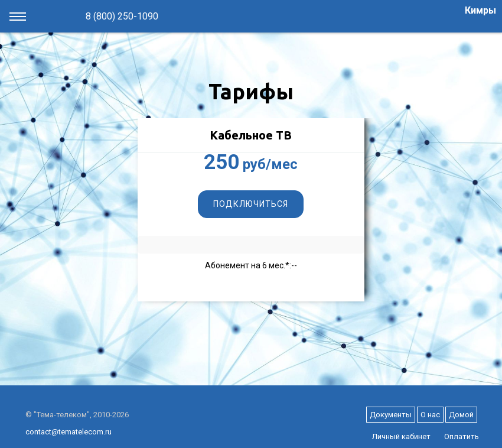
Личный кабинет (401, 436)
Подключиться (251, 204)
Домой (461, 415)
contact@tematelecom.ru (69, 432)
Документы (391, 415)
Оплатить (462, 436)
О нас (430, 415)
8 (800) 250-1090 (122, 16)
